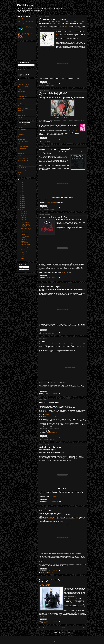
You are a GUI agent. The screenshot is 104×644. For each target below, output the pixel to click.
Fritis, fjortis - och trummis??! (28, 34)
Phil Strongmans (43, 124)
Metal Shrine (21, 153)
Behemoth (45, 85)
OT (19, 103)
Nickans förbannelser (23, 161)
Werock (20, 113)
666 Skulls (21, 127)
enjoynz (55, 641)
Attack (40, 431)
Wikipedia (68, 118)
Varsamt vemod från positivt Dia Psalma (54, 217)
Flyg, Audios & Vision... (23, 142)
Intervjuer (20, 89)
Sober (40, 430)
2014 (21, 196)
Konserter (20, 92)
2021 (21, 182)
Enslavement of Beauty (36, 12)
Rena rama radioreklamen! (49, 402)
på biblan (57, 417)
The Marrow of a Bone (51, 203)
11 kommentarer (54, 502)
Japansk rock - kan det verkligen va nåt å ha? (56, 149)
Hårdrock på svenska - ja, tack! (51, 447)
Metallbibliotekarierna (23, 158)
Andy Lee (20, 132)
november (23, 213)
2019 (21, 186)
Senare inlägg (43, 628)
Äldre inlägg (83, 628)
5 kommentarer (54, 208)
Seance (20, 163)
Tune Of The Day (22, 170)
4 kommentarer (54, 84)
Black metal (21, 19)
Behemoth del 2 (45, 511)
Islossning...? (44, 341)
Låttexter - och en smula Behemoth (52, 19)
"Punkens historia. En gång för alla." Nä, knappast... (26, 225)
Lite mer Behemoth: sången (50, 287)
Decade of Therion (43, 353)
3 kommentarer (54, 140)
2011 (21, 202)
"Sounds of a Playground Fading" (29, 27)
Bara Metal (21, 137)
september (23, 217)
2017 (21, 190)
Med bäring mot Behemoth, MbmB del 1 (25, 251)
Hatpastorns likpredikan (23, 146)
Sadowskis (44, 515)
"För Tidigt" (82, 423)
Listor (19, 94)
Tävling (20, 111)
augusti (23, 219)
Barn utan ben (54, 496)
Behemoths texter (77, 41)
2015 (21, 194)
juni (22, 257)
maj (22, 259)
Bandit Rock (21, 134)
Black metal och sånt (23, 84)
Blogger (63, 641)
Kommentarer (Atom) (66, 632)
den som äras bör (50, 519)
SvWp (40, 554)
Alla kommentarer (24, 270)
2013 (21, 198)
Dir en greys (46, 159)
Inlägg (21, 267)
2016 (21, 192)
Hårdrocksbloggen (22, 149)
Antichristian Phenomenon (45, 352)
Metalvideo (21, 99)
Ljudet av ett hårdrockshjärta (25, 151)
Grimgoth (20, 144)
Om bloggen (21, 106)
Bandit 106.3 (46, 414)
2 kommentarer (54, 332)
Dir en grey (50, 200)
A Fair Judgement (22, 130)
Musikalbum (52, 209)
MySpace (51, 517)
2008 (21, 208)
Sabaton (67, 27)
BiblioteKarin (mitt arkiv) (24, 125)
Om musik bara (51, 85)
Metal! (20, 156)
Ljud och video (46, 209)
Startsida (63, 628)
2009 (21, 206)
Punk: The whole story (52, 132)
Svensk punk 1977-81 (72, 131)
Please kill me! (42, 132)
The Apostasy (76, 519)
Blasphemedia (21, 139)
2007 (21, 210)
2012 (21, 200)
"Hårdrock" (49, 451)
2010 (21, 204)
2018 (21, 188)
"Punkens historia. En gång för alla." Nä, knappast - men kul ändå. (53, 94)
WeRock (20, 172)
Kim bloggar (25, 5)
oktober (23, 215)
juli (22, 255)
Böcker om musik (47, 141)
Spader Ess (21, 165)
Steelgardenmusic (22, 168)
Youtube (20, 118)
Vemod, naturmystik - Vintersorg (25, 21)
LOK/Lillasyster (79, 458)
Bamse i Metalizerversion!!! (52, 433)
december (23, 211)
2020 (21, 184)
